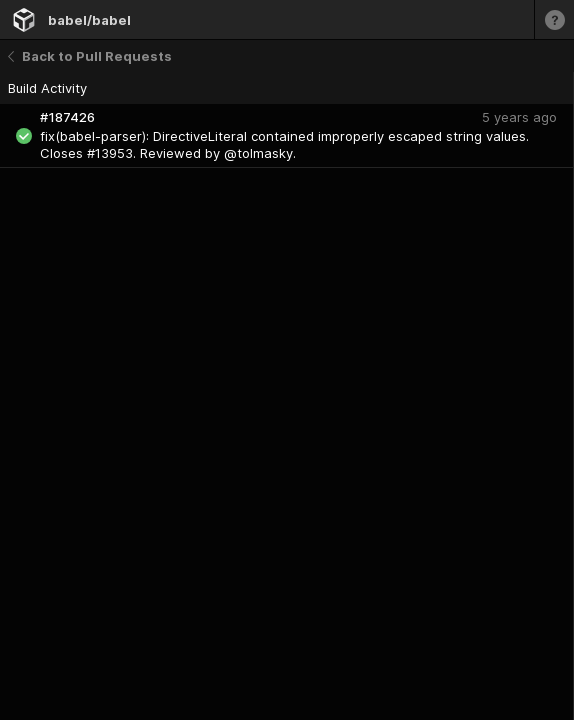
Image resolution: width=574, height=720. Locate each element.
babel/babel (89, 20)
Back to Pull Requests (90, 56)
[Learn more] (554, 19)
